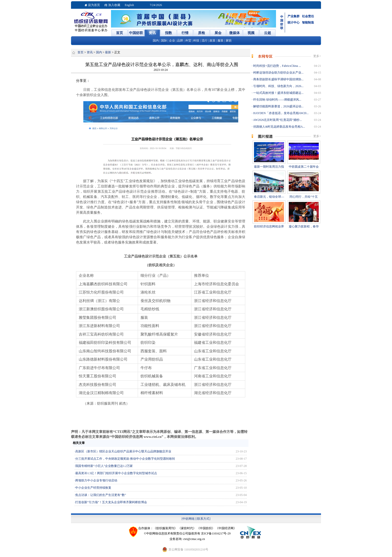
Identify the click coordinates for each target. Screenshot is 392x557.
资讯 (90, 52)
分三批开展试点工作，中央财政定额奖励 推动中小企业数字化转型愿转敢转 (125, 459)
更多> (317, 56)
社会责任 (308, 16)
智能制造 (308, 23)
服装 (220, 41)
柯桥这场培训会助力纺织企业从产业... (278, 73)
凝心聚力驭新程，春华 (304, 226)
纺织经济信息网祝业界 (269, 226)
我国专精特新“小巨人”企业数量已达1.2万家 (104, 466)
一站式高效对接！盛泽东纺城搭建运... (278, 93)
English (129, 5)
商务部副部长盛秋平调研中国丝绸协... (278, 79)
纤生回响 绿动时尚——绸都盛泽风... (277, 100)
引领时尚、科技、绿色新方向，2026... (278, 86)
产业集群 (293, 16)
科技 (196, 41)
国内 (156, 41)
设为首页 (94, 5)
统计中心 (293, 23)
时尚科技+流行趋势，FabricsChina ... (277, 66)
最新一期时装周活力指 (269, 167)
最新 (108, 52)
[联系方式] (203, 519)
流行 (204, 41)
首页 (80, 52)
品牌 (180, 41)
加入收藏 (114, 5)
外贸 (188, 41)
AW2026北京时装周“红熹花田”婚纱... (277, 120)
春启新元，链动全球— (269, 197)
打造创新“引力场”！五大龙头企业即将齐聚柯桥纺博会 (111, 502)
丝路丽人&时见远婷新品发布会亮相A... (279, 127)
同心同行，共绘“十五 (304, 197)
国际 (164, 41)
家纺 (229, 41)
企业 (172, 41)
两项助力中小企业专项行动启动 (96, 480)
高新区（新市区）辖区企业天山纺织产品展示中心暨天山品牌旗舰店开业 (123, 451)
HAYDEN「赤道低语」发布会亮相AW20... (281, 113)
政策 (212, 41)
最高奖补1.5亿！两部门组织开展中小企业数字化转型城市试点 (116, 473)
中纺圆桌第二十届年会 (304, 167)
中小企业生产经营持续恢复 (93, 488)
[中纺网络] (189, 519)
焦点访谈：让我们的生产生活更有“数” (101, 495)
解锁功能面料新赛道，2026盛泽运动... (278, 106)
